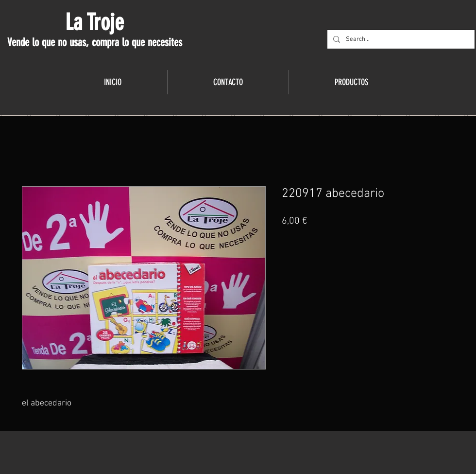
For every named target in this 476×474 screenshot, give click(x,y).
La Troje (94, 22)
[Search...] (400, 39)
